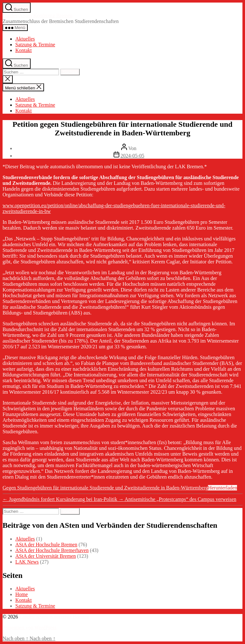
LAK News (27, 562)
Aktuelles (25, 39)
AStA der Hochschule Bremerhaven (52, 550)
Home (22, 594)
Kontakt (24, 50)
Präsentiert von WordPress (30, 628)
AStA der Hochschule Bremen (46, 545)
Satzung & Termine (35, 45)
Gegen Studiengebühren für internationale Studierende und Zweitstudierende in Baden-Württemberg (105, 488)
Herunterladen (223, 488)
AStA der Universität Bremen (46, 556)
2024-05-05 (133, 156)
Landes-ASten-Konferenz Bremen (37, 15)
